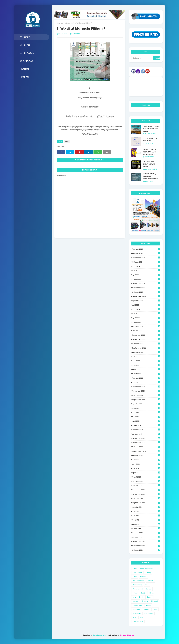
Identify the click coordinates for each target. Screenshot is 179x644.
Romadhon (149, 613)
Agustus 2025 (146, 253)
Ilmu (134, 597)
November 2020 (146, 443)
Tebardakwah (63, 34)
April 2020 (146, 473)
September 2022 (146, 348)
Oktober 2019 (146, 498)
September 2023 (146, 296)
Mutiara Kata (138, 605)
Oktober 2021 (146, 395)
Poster (155, 609)
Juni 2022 (146, 361)
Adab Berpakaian (147, 569)
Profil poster (137, 613)
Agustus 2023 (146, 301)
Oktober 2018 (146, 550)
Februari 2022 (146, 378)
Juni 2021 (146, 412)
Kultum (149, 597)
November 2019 (146, 494)
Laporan (136, 601)
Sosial (142, 617)
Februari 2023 (146, 326)
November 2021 (146, 391)
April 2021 (146, 421)
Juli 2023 (146, 305)
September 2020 (146, 451)
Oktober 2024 (146, 262)
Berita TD (144, 577)
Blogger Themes (127, 635)
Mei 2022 (146, 365)
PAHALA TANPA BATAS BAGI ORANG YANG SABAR (151, 129)
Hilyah (151, 593)
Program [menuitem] (27, 53)
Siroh (135, 617)
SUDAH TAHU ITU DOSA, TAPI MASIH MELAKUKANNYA (150, 152)
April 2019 (146, 524)
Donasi (149, 589)
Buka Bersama (138, 581)
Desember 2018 (146, 541)
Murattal (154, 601)
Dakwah (150, 581)
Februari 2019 (146, 533)
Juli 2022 (146, 357)
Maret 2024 (146, 279)
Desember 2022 (146, 335)
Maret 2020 (146, 477)
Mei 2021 (146, 417)
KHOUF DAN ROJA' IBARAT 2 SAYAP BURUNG (150, 164)
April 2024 (146, 275)
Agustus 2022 (146, 352)
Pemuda (146, 609)
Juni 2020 (146, 464)
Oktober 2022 (146, 344)
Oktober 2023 (146, 292)
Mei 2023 (146, 314)
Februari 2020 (146, 481)
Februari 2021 (146, 430)
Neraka (148, 605)
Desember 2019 (146, 490)
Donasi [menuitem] (25, 69)
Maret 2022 (146, 374)
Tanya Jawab (138, 621)
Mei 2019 (146, 520)
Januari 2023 (146, 331)
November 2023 (146, 288)
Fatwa (135, 593)
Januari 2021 (146, 434)
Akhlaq (148, 573)
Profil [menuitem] (25, 45)
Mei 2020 (146, 468)
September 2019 (146, 503)
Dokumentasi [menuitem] (26, 61)
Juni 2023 (146, 309)
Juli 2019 (146, 511)
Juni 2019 (146, 516)
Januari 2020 (146, 486)
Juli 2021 (146, 408)
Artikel (67, 23)
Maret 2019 (146, 529)
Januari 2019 (146, 537)
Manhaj (145, 601)
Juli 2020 (146, 460)
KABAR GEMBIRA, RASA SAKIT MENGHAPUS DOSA (150, 176)
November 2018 (146, 546)
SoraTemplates (100, 635)
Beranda (60, 23)
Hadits (143, 593)
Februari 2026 (146, 249)
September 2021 (146, 400)
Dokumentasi (138, 589)
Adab (135, 569)
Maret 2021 (146, 425)
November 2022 (146, 339)
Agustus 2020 (146, 455)
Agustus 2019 (146, 507)
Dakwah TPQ (137, 585)
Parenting (136, 609)
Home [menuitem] (25, 37)
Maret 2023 (146, 322)
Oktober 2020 (146, 447)
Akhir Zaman (137, 573)
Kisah (141, 597)
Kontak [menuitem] (25, 77)
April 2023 (146, 318)
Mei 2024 (146, 271)
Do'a (147, 585)
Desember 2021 (146, 387)
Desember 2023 (146, 283)
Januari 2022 (146, 382)
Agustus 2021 (146, 404)
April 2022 (146, 369)
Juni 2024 (146, 266)
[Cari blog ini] (142, 58)
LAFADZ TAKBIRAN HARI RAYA (150, 140)
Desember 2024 (146, 258)
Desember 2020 (146, 438)
